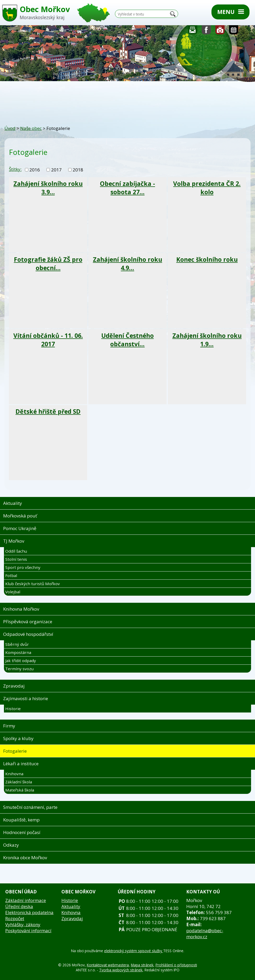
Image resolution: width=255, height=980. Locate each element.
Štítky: (15, 169)
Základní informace (26, 900)
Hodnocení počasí (22, 832)
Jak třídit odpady (21, 661)
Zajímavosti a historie (26, 698)
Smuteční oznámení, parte (30, 807)
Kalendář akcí (234, 31)
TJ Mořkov (14, 541)
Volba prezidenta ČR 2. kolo (207, 188)
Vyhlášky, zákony (23, 924)
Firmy (9, 726)
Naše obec (31, 128)
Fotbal (11, 575)
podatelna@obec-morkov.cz (205, 934)
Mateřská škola (20, 790)
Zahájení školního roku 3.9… (48, 188)
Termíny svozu (19, 669)
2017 (56, 170)
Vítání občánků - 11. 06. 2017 (48, 340)
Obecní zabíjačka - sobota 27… (127, 188)
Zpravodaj (14, 686)
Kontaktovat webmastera (108, 965)
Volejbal (13, 592)
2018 (78, 170)
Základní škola (19, 782)
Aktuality (13, 503)
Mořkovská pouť (20, 516)
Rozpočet (15, 918)
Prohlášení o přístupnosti (176, 965)
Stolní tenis (16, 559)
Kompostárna (18, 652)
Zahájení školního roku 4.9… (127, 264)
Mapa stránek (142, 965)
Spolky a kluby (18, 738)
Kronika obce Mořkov (25, 858)
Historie (13, 709)
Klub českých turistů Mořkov (33, 584)
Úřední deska (19, 906)
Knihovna (14, 774)
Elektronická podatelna (29, 912)
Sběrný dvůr (17, 644)
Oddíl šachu (16, 551)
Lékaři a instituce (21, 764)
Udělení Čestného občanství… (127, 340)
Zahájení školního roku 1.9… (207, 340)
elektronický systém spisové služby (134, 951)
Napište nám (193, 31)
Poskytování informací (28, 931)
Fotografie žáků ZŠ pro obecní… (48, 264)
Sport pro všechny (23, 567)
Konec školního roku (207, 259)
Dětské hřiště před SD (48, 411)
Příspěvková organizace (28, 622)
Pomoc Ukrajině (20, 528)
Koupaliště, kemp (21, 820)
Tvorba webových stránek (121, 970)
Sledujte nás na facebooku (206, 31)
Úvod (10, 128)
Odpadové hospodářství (28, 634)
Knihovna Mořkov (21, 609)
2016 (35, 170)
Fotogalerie (220, 31)
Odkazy (11, 845)
